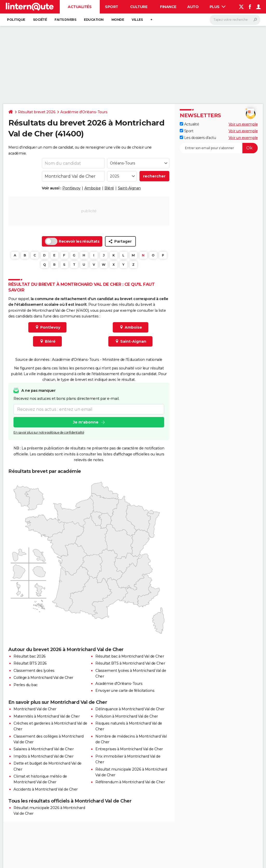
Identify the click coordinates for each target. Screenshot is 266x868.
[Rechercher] (235, 20)
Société (40, 20)
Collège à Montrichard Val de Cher (43, 678)
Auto (193, 7)
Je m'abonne (86, 422)
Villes (137, 20)
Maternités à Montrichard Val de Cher (46, 716)
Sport (112, 7)
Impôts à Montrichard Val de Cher (43, 756)
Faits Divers (65, 20)
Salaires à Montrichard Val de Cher (44, 749)
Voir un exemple (243, 124)
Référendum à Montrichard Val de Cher (130, 782)
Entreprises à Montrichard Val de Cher (129, 749)
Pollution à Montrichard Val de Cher (127, 716)
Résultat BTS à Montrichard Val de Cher (130, 663)
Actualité (189, 124)
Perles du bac (26, 685)
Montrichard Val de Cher (35, 709)
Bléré (109, 188)
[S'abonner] (219, 148)
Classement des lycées (34, 671)
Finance (168, 7)
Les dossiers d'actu (198, 138)
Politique (16, 20)
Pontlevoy (71, 188)
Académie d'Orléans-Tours (84, 112)
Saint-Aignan (129, 188)
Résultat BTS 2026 (30, 663)
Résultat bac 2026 (30, 656)
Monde (118, 20)
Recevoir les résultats (72, 241)
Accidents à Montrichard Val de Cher (46, 789)
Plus (218, 7)
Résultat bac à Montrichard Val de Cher (130, 656)
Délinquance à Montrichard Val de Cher (130, 709)
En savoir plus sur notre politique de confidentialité (49, 432)
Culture (139, 7)
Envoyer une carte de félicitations (125, 691)
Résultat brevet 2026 (37, 112)
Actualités (80, 7)
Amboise (93, 188)
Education (94, 20)
